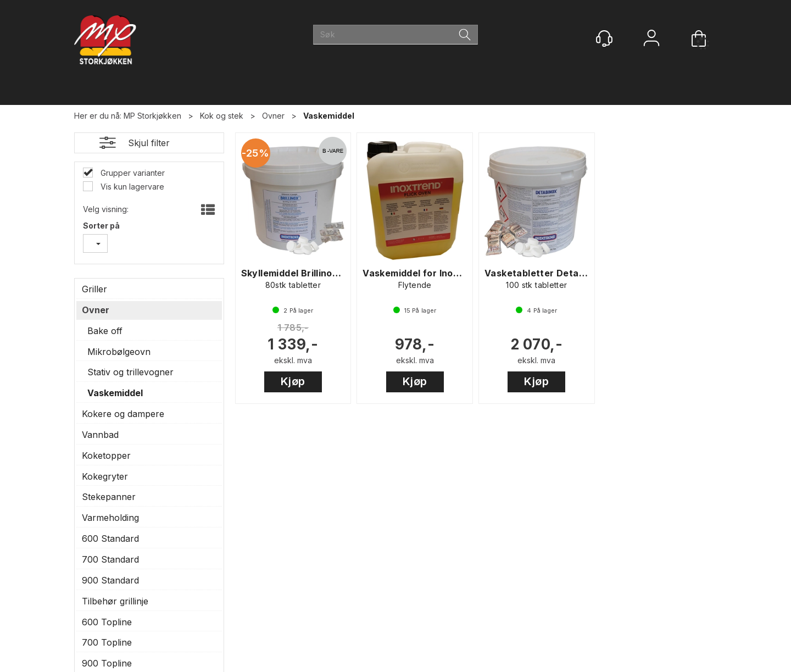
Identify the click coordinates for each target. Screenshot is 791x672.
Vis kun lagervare (131, 187)
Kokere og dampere (123, 414)
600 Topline (107, 622)
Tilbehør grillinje (115, 601)
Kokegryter (105, 476)
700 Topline (107, 642)
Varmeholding (110, 518)
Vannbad (100, 435)
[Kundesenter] (604, 38)
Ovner (273, 116)
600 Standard (110, 538)
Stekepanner (109, 497)
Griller (94, 289)
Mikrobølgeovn (119, 352)
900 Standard (110, 580)
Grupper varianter (132, 173)
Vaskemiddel (329, 116)
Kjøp (293, 381)
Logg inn (651, 39)
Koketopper (106, 456)
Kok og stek (222, 116)
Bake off (105, 331)
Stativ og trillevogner (130, 372)
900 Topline (107, 663)
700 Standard (110, 559)
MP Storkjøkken (152, 116)
